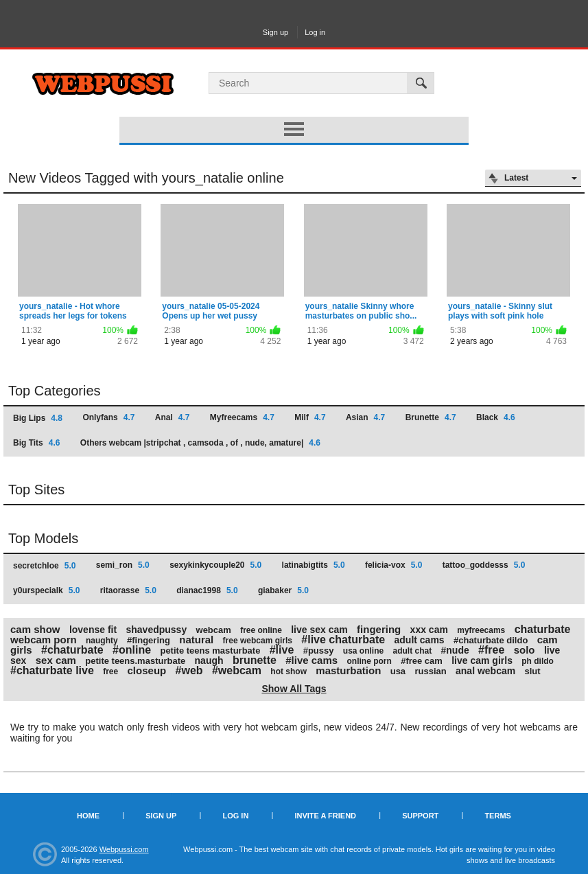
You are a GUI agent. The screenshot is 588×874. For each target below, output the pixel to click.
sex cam (56, 660)
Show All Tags (294, 689)
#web (189, 670)
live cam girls (482, 660)
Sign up (275, 32)
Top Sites (36, 490)
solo (525, 650)
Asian (365, 417)
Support (420, 816)
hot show (289, 671)
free (110, 671)
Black (496, 417)
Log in (315, 32)
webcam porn (44, 640)
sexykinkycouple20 (215, 565)
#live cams (311, 660)
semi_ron (123, 565)
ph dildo (538, 661)
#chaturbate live (52, 670)
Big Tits (36, 443)
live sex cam (319, 630)
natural (196, 640)
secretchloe (44, 566)
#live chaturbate (343, 640)
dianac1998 (207, 590)
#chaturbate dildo (491, 640)
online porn (369, 661)
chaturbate (543, 629)
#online (132, 650)
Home (88, 816)
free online (261, 630)
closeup (147, 670)
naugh (209, 660)
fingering (379, 629)
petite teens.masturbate (135, 661)
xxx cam (429, 630)
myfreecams (481, 630)
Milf (310, 417)
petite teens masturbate (210, 651)
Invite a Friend (325, 816)
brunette (255, 660)
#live (282, 650)
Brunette (431, 417)
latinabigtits (314, 565)
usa (398, 671)
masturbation (348, 670)
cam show (35, 629)
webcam (214, 630)
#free (491, 650)
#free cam (422, 661)
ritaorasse (128, 590)
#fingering (149, 640)
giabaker (283, 590)
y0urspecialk (46, 590)
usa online (363, 651)
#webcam (237, 670)
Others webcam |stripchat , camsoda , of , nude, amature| (200, 443)
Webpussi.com (124, 849)
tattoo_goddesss (484, 565)
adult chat (413, 651)
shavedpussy (156, 630)
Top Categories (55, 391)
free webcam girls (258, 641)
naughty (102, 641)
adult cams (420, 640)
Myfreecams (242, 417)
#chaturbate (72, 650)
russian (430, 671)
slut (533, 671)
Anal (173, 417)
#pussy (319, 651)
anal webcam (485, 671)
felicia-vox (393, 565)
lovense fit (93, 630)
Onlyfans (108, 417)
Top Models (43, 538)
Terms (498, 816)
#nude (455, 650)
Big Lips (38, 418)
